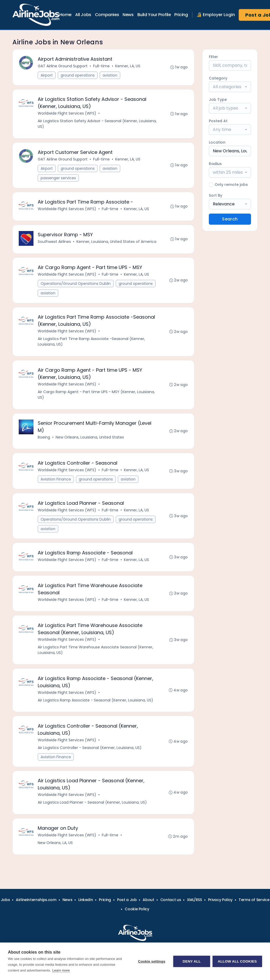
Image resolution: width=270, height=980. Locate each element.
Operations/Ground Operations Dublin (76, 285)
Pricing (181, 15)
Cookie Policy (137, 909)
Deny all (191, 961)
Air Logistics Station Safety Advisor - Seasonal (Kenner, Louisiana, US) (97, 124)
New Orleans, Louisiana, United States (90, 440)
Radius (215, 164)
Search (230, 219)
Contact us (171, 900)
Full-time (102, 66)
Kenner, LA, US (128, 66)
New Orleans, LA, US (56, 848)
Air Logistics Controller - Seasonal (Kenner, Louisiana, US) (90, 752)
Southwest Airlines (55, 243)
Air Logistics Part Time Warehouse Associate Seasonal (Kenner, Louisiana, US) (96, 654)
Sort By (216, 195)
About (148, 900)
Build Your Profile (154, 15)
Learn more (61, 970)
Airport (47, 76)
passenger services (59, 179)
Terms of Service (254, 900)
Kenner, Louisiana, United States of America (117, 243)
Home (65, 15)
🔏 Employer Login (216, 15)
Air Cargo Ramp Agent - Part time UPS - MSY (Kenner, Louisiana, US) (97, 397)
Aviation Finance (56, 482)
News (128, 15)
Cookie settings (151, 961)
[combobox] (230, 87)
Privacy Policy (220, 900)
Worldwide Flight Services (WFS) (67, 114)
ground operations (78, 76)
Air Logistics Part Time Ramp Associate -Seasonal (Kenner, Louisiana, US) (92, 343)
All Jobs (83, 15)
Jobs (5, 900)
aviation (110, 76)
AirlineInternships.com (36, 900)
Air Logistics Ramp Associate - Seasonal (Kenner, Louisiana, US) (96, 704)
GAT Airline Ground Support (63, 66)
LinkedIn (86, 900)
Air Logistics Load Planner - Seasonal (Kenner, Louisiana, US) (93, 807)
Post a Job (127, 900)
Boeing (44, 440)
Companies (107, 15)
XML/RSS (194, 900)
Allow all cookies (237, 961)
